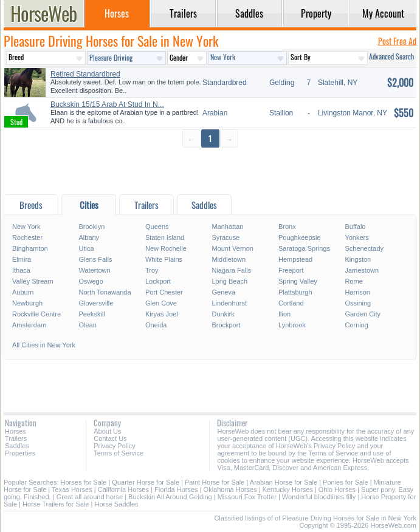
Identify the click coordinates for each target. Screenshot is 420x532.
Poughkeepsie (300, 237)
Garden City (363, 314)
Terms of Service (119, 453)
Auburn (23, 292)
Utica (86, 248)
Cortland (291, 303)
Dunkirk (223, 314)
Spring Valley (298, 281)
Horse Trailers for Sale (56, 504)
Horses (15, 431)
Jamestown (362, 270)
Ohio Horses (337, 489)
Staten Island (165, 237)
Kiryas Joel (162, 314)
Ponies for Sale (346, 482)
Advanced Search (391, 56)
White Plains (164, 259)
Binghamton (30, 248)
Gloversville (96, 303)
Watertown (94, 270)
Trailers (16, 438)
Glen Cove (161, 303)
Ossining (358, 303)
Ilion (284, 314)
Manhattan (227, 227)
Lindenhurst (229, 303)
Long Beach (229, 281)
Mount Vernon (232, 248)
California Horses (123, 489)
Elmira (22, 259)
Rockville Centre (36, 314)
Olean (87, 325)
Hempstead (295, 259)
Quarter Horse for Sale (146, 482)
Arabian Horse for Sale (284, 482)
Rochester (27, 237)
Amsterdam (29, 325)
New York (26, 227)
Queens (157, 227)
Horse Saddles (116, 504)
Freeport (291, 270)
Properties (20, 453)
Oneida (156, 325)
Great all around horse (90, 497)
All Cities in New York (44, 345)
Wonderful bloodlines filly (319, 497)
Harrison (357, 292)
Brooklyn (91, 227)
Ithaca (21, 270)
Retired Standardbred (85, 74)
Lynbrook (292, 325)
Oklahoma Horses (230, 489)
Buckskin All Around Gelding (170, 497)
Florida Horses (176, 489)
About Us (107, 431)
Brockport (226, 325)
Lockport (158, 281)
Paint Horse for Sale (215, 482)
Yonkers (356, 237)
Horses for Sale (84, 482)
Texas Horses (72, 489)
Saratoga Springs (304, 248)
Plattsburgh (295, 292)
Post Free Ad (397, 41)
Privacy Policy (114, 446)
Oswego (91, 281)
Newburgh (27, 303)
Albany (89, 237)
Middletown (229, 259)
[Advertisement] (210, 170)
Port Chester (164, 292)
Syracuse (225, 237)
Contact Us (110, 438)
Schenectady (364, 248)
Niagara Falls (231, 270)
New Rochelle (166, 248)
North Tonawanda (105, 292)
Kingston (358, 259)
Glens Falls (95, 259)
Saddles (17, 446)
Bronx (287, 227)
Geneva (223, 292)
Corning (356, 325)
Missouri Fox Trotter (247, 497)
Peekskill (91, 314)
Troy (152, 270)
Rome (353, 281)
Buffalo (355, 227)
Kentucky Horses (288, 489)
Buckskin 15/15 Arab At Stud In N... (107, 104)
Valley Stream (33, 281)
